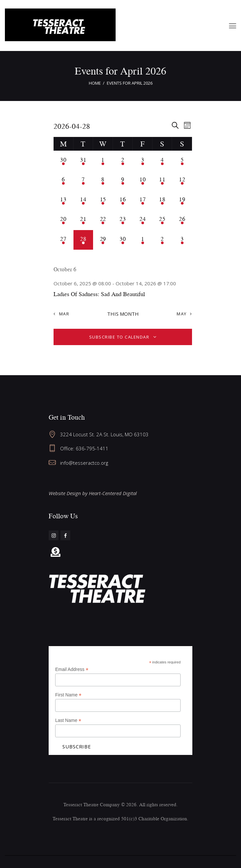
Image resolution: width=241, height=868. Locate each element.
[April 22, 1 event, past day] (103, 220)
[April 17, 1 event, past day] (143, 200)
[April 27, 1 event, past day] (64, 240)
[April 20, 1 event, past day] (64, 220)
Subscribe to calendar (119, 337)
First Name (68, 695)
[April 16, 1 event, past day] (123, 200)
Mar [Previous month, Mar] (64, 314)
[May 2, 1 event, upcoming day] (162, 240)
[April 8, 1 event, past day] (103, 181)
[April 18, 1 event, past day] (162, 200)
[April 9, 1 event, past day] (123, 181)
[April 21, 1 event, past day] (83, 220)
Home (95, 83)
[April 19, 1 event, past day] (182, 200)
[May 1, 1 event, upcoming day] (143, 240)
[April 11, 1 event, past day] (162, 181)
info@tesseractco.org (84, 463)
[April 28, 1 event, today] (83, 240)
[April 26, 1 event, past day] (182, 220)
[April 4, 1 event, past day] (162, 161)
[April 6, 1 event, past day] (64, 181)
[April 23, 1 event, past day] (123, 220)
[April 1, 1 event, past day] (103, 161)
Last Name (68, 720)
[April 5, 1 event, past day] (182, 161)
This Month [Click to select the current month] (123, 314)
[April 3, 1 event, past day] (143, 161)
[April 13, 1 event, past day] (64, 200)
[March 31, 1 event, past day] (83, 161)
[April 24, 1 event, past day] (143, 220)
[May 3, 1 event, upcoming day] (182, 240)
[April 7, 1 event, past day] (83, 181)
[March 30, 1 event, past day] (64, 161)
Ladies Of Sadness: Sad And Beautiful (99, 294)
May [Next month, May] (182, 314)
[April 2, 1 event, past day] (123, 161)
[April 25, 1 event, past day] (162, 220)
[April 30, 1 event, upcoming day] (123, 240)
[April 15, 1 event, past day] (103, 200)
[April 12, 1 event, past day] (182, 181)
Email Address (72, 669)
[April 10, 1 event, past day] (143, 181)
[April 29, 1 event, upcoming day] (103, 240)
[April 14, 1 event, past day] (83, 200)
